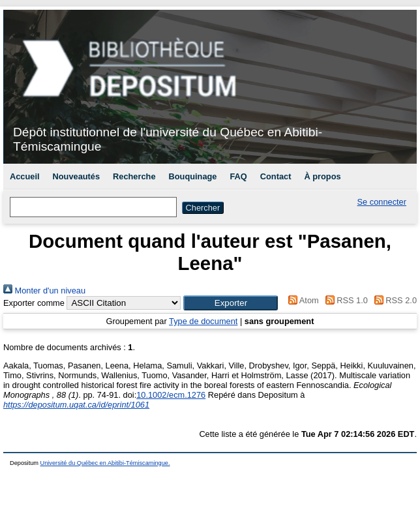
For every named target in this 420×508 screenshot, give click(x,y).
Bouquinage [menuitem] (193, 176)
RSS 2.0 (393, 300)
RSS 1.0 (344, 300)
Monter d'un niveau (44, 291)
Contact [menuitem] (276, 176)
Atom (302, 300)
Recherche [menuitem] (134, 176)
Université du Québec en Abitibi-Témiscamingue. (105, 463)
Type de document (203, 321)
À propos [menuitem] (322, 176)
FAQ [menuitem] (238, 176)
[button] (231, 303)
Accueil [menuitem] (25, 176)
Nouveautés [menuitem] (77, 176)
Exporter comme (34, 303)
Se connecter (382, 202)
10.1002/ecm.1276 (171, 395)
